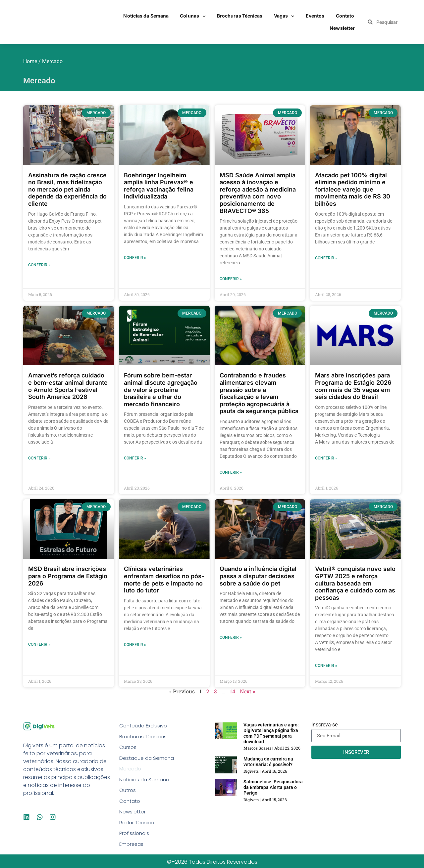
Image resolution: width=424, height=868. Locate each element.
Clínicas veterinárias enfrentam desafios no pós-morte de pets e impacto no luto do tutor (164, 580)
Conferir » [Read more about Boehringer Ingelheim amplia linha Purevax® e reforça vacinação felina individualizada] (135, 258)
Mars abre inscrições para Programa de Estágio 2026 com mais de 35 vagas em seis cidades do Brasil (353, 386)
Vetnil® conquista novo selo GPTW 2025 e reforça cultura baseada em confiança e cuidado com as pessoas (355, 583)
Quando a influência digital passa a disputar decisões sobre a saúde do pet (258, 576)
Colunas (193, 16)
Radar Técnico (138, 827)
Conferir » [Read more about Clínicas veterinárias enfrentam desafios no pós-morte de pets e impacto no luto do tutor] (135, 645)
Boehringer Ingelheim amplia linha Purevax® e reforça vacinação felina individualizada (159, 186)
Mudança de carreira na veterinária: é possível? (268, 762)
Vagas (284, 16)
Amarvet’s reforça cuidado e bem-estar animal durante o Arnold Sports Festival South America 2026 (68, 386)
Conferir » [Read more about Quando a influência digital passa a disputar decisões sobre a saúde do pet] (231, 637)
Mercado (131, 771)
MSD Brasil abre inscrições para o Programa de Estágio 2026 (68, 576)
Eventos (315, 16)
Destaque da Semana (148, 760)
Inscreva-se (324, 725)
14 (233, 691)
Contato (345, 16)
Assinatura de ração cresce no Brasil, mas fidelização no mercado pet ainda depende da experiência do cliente (67, 189)
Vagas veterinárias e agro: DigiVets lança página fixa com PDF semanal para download (271, 733)
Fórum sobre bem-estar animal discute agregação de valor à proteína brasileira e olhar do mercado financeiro (161, 390)
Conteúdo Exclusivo (145, 726)
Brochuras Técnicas (240, 16)
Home (30, 61)
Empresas (132, 850)
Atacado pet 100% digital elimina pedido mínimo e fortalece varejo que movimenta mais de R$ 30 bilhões (353, 189)
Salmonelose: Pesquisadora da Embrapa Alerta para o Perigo (273, 787)
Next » (247, 691)
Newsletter (342, 28)
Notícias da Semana (146, 16)
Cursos (128, 748)
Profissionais (135, 838)
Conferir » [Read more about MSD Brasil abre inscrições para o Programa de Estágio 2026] (39, 644)
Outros (128, 793)
